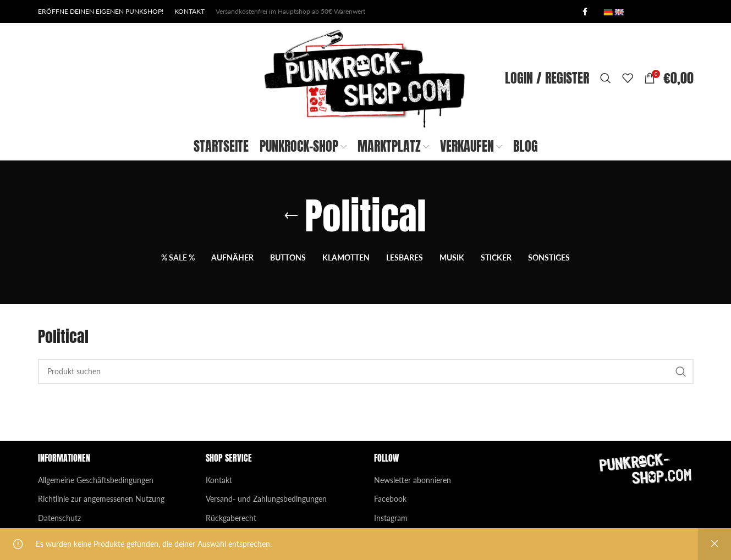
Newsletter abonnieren (413, 480)
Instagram (391, 518)
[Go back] (291, 216)
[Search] (606, 78)
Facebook (390, 499)
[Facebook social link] (585, 12)
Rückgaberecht (231, 518)
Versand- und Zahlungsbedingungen (266, 499)
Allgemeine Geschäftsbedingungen (96, 480)
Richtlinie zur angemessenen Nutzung (101, 499)
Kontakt (219, 480)
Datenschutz (59, 518)
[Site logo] (365, 77)
